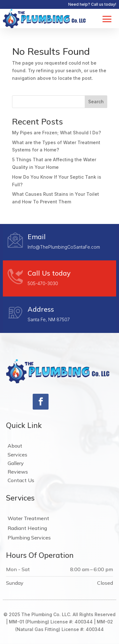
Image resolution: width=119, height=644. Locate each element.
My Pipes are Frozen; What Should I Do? (56, 133)
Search (96, 102)
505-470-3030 (43, 283)
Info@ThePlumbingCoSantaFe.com (64, 247)
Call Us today (49, 273)
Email (37, 237)
